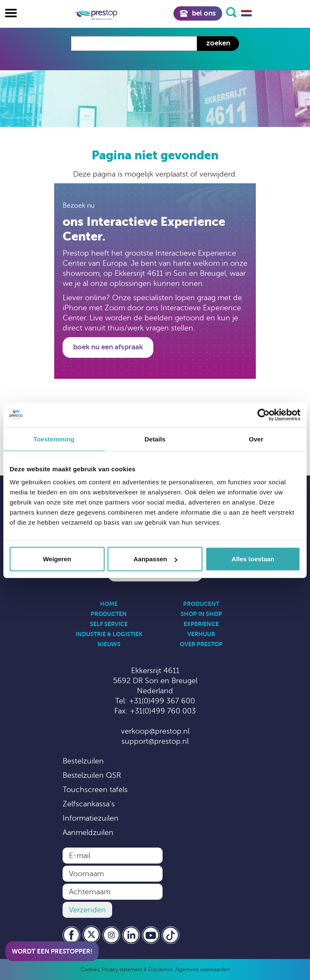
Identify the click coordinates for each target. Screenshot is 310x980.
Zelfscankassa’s (89, 804)
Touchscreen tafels (95, 790)
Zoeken (218, 43)
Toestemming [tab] (54, 439)
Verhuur (201, 634)
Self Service (109, 624)
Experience (201, 624)
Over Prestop (201, 644)
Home (109, 604)
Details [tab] (155, 439)
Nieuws (109, 644)
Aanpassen (155, 559)
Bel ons (198, 13)
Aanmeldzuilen (88, 832)
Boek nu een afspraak (108, 347)
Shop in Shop (201, 614)
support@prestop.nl (155, 741)
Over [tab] (256, 439)
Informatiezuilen (91, 818)
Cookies (90, 969)
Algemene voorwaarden (202, 969)
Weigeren (57, 559)
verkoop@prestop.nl (155, 731)
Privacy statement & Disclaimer (137, 969)
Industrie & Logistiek (109, 634)
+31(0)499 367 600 (162, 701)
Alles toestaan (253, 559)
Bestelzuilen (83, 761)
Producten (109, 614)
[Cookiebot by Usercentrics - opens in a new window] (264, 415)
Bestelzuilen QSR (92, 775)
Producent (201, 604)
